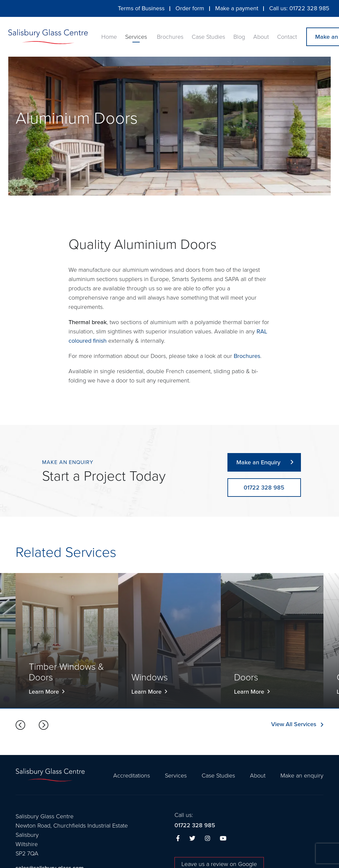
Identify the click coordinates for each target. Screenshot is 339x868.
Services (136, 37)
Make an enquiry (302, 776)
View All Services (294, 724)
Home (109, 37)
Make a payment (237, 8)
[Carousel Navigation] (32, 725)
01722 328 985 (195, 825)
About (261, 37)
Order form (190, 8)
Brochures (170, 37)
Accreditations (132, 776)
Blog (239, 37)
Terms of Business (141, 8)
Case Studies (208, 37)
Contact (287, 37)
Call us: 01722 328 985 (299, 8)
